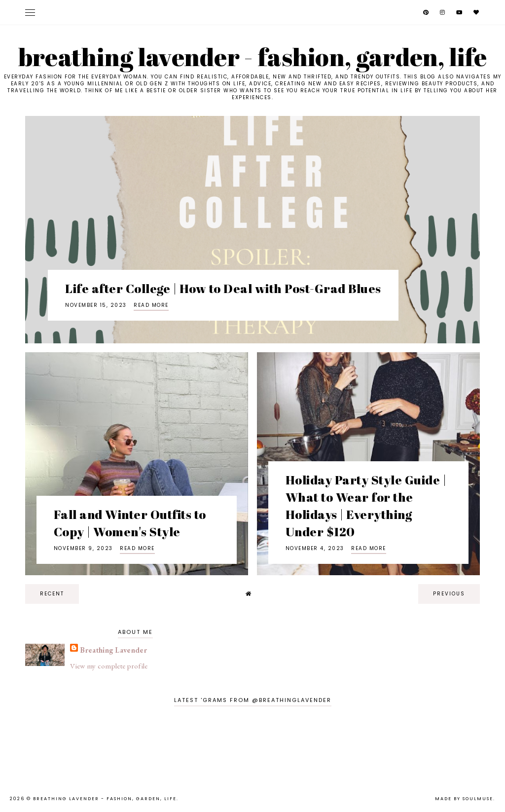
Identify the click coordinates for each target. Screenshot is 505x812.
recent (52, 594)
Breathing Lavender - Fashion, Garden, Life (253, 57)
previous (449, 594)
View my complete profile (109, 666)
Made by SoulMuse (464, 799)
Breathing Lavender (113, 650)
